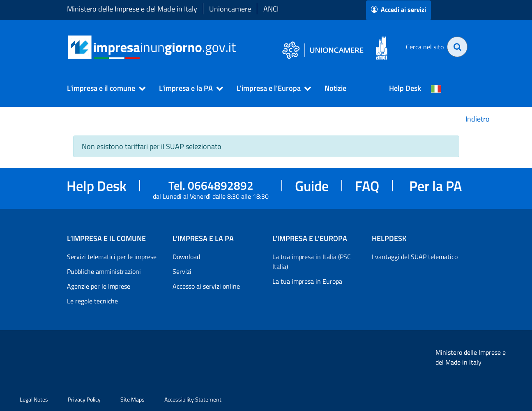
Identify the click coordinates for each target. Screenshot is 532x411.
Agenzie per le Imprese (99, 286)
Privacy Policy (84, 399)
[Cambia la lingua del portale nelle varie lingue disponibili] (436, 88)
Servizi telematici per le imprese (112, 257)
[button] (103, 88)
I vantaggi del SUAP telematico (415, 257)
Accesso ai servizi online (206, 286)
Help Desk (405, 88)
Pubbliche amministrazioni (104, 271)
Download (186, 257)
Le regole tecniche (92, 301)
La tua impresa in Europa (307, 281)
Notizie (335, 88)
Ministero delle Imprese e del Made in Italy (132, 9)
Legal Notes (34, 399)
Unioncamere (230, 9)
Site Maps (132, 399)
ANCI (271, 9)
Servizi (182, 271)
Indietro (478, 119)
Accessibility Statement (193, 399)
